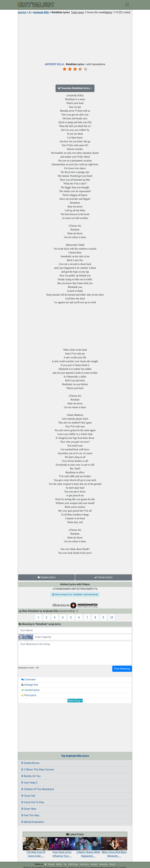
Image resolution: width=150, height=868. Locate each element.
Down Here (29, 809)
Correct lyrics (104, 577)
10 (112, 617)
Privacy (51, 864)
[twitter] (45, 864)
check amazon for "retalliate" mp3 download (75, 594)
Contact (94, 864)
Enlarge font (30, 685)
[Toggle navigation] (127, 5)
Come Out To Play (33, 802)
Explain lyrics (47, 577)
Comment (29, 680)
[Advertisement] (75, 38)
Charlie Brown (30, 763)
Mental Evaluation (33, 822)
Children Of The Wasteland (38, 789)
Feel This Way (30, 815)
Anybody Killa (41, 12)
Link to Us (84, 864)
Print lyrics (29, 695)
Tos (65, 864)
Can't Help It (29, 783)
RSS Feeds (73, 864)
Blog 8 (112, 864)
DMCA (59, 864)
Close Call (28, 796)
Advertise (103, 864)
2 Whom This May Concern (38, 770)
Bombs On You (31, 776)
